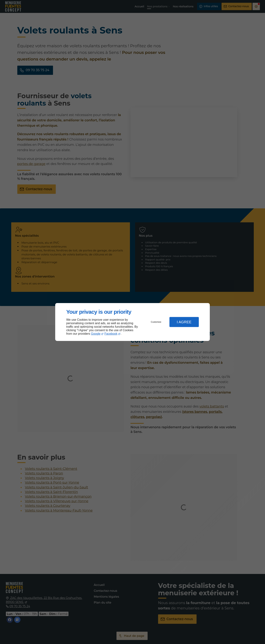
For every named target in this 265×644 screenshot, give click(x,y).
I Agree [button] (184, 322)
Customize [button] (156, 322)
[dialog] (132, 322)
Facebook (111, 334)
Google (96, 334)
